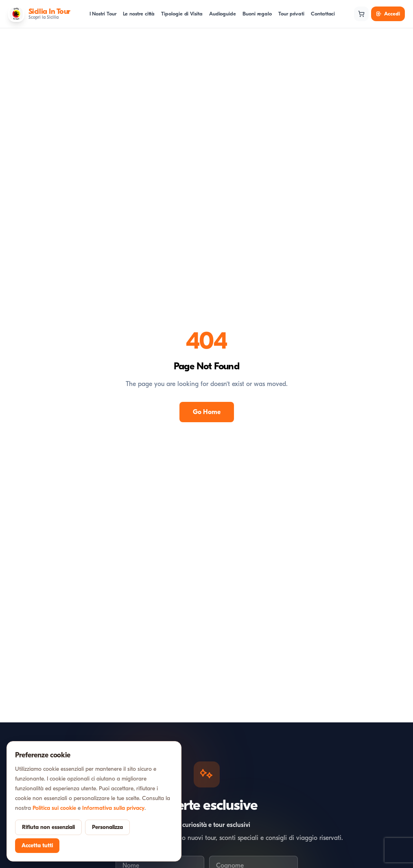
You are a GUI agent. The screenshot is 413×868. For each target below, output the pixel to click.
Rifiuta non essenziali (48, 827)
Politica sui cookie (54, 808)
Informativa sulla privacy (113, 808)
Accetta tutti (37, 845)
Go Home (207, 412)
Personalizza (107, 827)
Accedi (388, 14)
